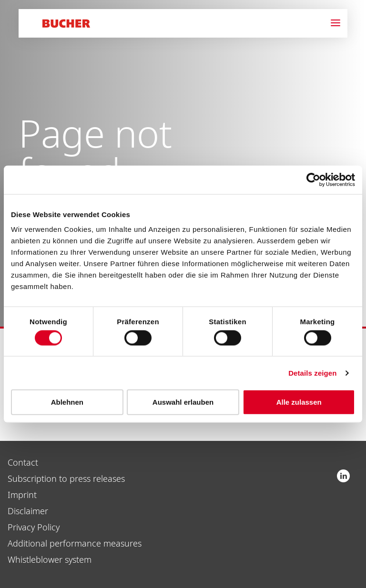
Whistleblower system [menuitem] (50, 559)
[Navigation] (339, 23)
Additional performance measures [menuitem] (75, 543)
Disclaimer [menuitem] (28, 511)
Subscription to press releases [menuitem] (66, 478)
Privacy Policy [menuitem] (34, 527)
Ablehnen (67, 402)
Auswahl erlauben (183, 402)
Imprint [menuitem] (22, 495)
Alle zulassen (299, 402)
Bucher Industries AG (343, 476)
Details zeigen (312, 373)
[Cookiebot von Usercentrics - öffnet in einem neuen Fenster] (313, 179)
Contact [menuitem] (23, 462)
